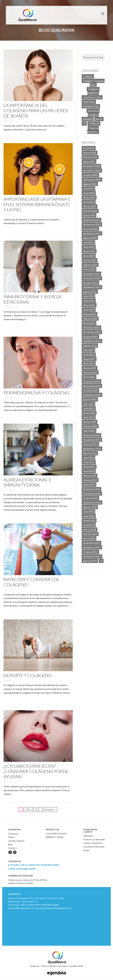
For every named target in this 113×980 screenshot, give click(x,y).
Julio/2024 (88, 189)
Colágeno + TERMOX (94, 91)
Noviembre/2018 (92, 494)
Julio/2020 (88, 404)
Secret (99, 119)
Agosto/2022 (90, 292)
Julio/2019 (88, 458)
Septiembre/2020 (92, 395)
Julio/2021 (88, 350)
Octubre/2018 (90, 498)
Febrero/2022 (90, 319)
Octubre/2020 (90, 390)
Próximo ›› (50, 810)
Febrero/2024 (90, 211)
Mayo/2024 (89, 197)
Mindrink (88, 119)
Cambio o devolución (93, 843)
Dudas (86, 850)
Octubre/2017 (90, 552)
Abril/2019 (89, 471)
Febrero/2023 (90, 265)
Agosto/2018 (90, 507)
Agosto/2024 (90, 184)
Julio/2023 (88, 242)
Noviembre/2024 (92, 170)
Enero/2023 (89, 269)
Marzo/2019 (90, 476)
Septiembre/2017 (92, 556)
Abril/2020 (89, 417)
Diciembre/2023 (91, 220)
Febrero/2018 (90, 534)
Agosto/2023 (90, 238)
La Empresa (13, 834)
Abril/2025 (89, 148)
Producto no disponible (94, 839)
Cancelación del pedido (94, 847)
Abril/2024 (89, 202)
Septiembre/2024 (92, 180)
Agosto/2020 (90, 399)
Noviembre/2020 (92, 386)
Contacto (13, 848)
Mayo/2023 (89, 251)
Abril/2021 (89, 363)
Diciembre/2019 (91, 435)
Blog (10, 844)
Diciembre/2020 (91, 381)
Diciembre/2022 (91, 274)
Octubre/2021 (90, 336)
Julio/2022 (88, 296)
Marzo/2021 (90, 368)
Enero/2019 (89, 485)
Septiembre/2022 (92, 287)
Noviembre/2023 (92, 224)
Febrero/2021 (90, 372)
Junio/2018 (89, 516)
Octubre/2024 (90, 175)
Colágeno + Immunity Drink (94, 83)
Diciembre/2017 (91, 543)
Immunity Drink (91, 106)
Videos (11, 837)
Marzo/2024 (90, 206)
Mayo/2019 (89, 467)
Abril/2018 (89, 525)
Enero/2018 (89, 538)
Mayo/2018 (89, 521)
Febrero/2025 (90, 157)
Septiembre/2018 (92, 502)
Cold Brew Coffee (92, 97)
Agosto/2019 (90, 453)
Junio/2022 (89, 301)
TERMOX (94, 124)
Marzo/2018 (90, 529)
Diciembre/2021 (91, 328)
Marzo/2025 (90, 153)
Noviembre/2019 (92, 440)
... (41, 810)
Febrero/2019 (90, 480)
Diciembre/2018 (91, 489)
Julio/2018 (88, 512)
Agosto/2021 (90, 346)
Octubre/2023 (90, 229)
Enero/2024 (89, 215)
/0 (101, 561)
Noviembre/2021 (92, 332)
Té (84, 124)
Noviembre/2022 (92, 278)
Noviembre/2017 (92, 547)
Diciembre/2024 (91, 166)
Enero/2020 (89, 431)
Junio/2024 (89, 193)
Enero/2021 (89, 377)
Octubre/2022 (90, 283)
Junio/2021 (89, 355)
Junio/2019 (89, 462)
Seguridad (88, 836)
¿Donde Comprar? (16, 841)
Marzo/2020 (90, 422)
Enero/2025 (89, 162)
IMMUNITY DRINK (55, 837)
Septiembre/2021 (92, 341)
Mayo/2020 (89, 413)
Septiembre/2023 (92, 233)
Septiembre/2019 (92, 449)
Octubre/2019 (90, 444)
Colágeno (88, 76)
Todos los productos (93, 130)
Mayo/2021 (89, 359)
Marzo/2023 (90, 260)
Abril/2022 (89, 310)
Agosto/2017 (90, 561)
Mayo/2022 (89, 305)
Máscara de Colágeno (94, 113)
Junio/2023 (89, 247)
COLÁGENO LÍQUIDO (56, 834)
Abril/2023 (89, 256)
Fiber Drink (89, 102)
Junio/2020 (89, 408)
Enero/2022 (89, 323)
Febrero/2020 (90, 426)
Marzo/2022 (90, 314)
